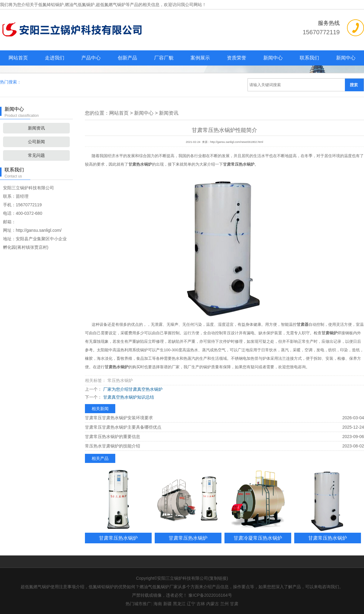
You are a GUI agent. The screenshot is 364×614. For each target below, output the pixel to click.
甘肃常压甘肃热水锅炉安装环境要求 (119, 418)
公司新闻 (36, 142)
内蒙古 (213, 604)
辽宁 (191, 604)
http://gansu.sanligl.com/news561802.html (237, 142)
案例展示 (200, 58)
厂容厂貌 (164, 58)
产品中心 (91, 58)
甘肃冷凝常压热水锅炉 (258, 538)
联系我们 (309, 58)
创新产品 (127, 58)
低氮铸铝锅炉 (51, 5)
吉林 (201, 604)
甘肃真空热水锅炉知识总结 (128, 397)
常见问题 (36, 155)
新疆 (167, 604)
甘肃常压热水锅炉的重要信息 (113, 437)
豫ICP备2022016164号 (210, 595)
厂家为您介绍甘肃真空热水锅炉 (132, 389)
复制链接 (218, 578)
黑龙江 (179, 604)
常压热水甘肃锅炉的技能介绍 (113, 446)
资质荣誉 (237, 58)
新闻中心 (273, 58)
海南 (158, 604)
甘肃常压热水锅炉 (118, 538)
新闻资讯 (36, 128)
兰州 (224, 604)
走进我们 (55, 58)
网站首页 (18, 58)
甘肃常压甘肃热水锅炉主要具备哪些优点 (123, 427)
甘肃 (234, 604)
